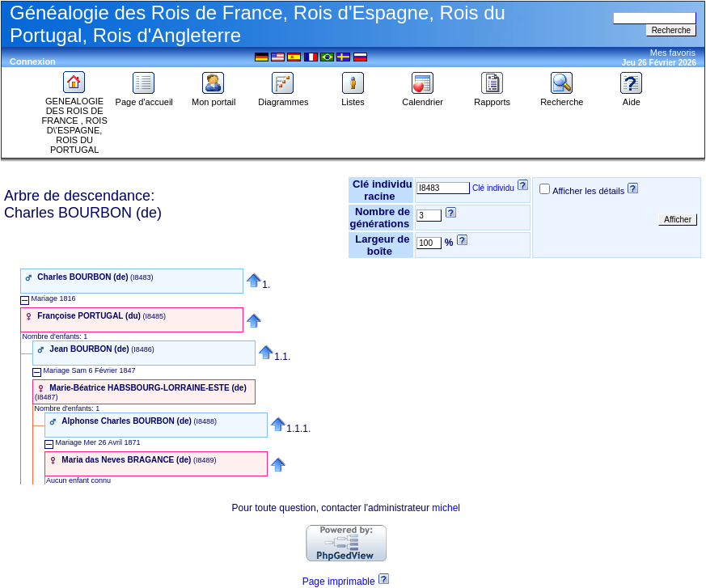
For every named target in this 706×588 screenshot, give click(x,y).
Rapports (492, 98)
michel (446, 508)
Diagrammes (283, 98)
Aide (632, 98)
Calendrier (423, 98)
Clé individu (493, 188)
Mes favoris (673, 53)
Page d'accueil (144, 98)
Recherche (562, 98)
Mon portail (213, 98)
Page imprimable (339, 582)
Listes (353, 98)
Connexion (33, 61)
